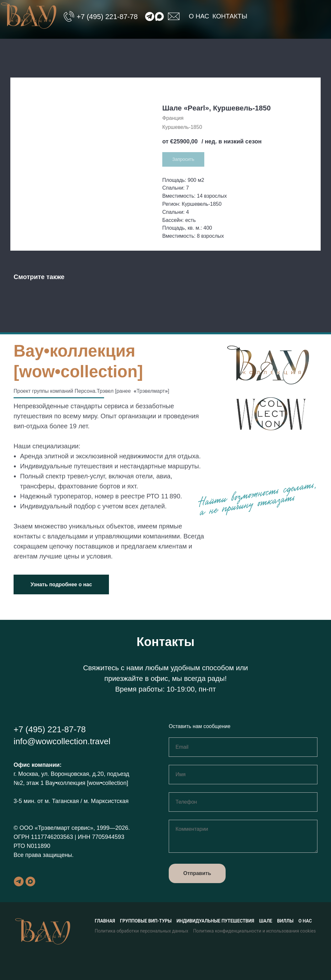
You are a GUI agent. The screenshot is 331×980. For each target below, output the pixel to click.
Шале (266, 921)
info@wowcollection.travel (62, 741)
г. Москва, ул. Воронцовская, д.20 (59, 774)
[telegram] (19, 881)
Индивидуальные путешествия (215, 921)
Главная (105, 921)
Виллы (285, 921)
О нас (199, 16)
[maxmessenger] (30, 881)
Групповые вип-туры (146, 921)
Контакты (230, 16)
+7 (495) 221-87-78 (107, 17)
